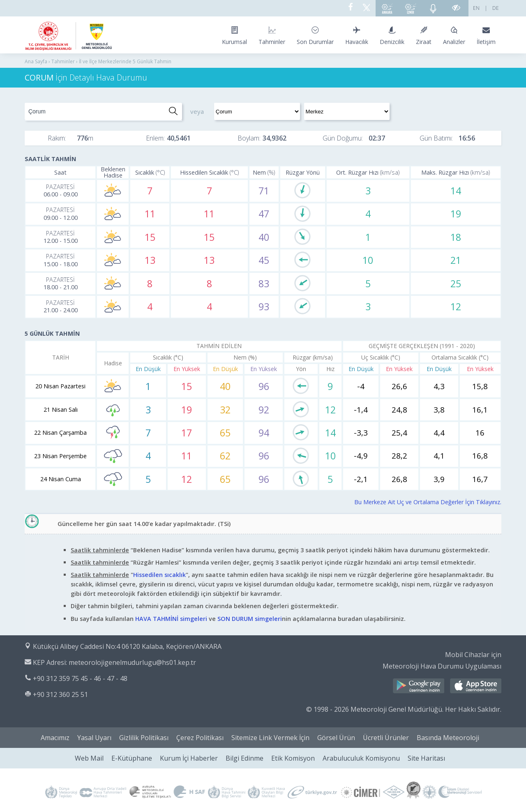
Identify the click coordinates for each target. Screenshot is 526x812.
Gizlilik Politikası (144, 738)
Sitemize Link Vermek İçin (270, 738)
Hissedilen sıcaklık (159, 575)
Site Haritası (426, 758)
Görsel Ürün (336, 738)
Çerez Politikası (200, 738)
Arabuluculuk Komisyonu (361, 758)
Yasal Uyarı (94, 738)
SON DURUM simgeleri (250, 619)
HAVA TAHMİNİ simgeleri (171, 619)
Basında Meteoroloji (448, 738)
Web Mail (89, 758)
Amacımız (55, 738)
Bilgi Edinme (245, 758)
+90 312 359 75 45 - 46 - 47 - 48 (80, 678)
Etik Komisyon (293, 758)
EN (476, 8)
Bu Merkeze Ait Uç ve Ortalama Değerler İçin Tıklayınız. (428, 502)
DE (496, 8)
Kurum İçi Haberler (189, 758)
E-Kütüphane (132, 758)
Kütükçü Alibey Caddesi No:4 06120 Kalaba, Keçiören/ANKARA (127, 646)
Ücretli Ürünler (386, 738)
